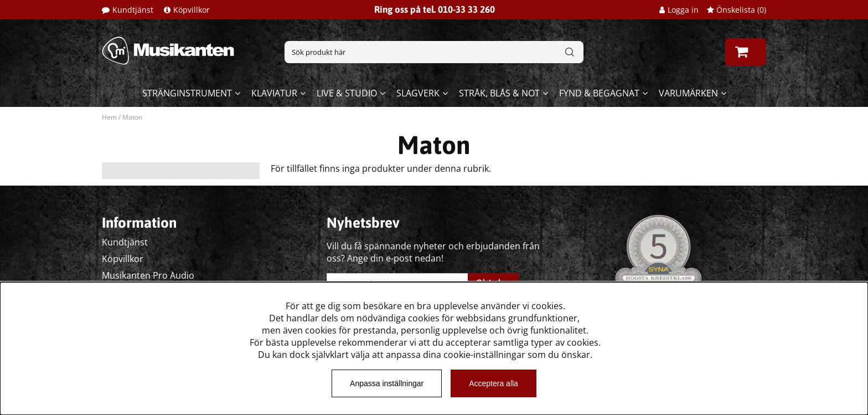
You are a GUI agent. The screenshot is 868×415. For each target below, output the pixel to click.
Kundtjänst (133, 10)
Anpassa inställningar (387, 383)
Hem (109, 117)
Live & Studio (347, 93)
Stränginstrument (187, 93)
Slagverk (418, 93)
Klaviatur (274, 93)
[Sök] (434, 52)
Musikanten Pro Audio (148, 275)
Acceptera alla (494, 383)
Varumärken (688, 93)
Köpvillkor (192, 10)
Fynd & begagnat (599, 93)
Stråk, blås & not (499, 93)
